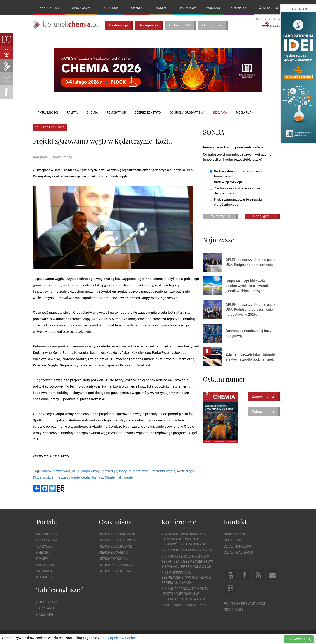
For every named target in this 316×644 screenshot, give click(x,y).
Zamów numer (263, 396)
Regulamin (233, 610)
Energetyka (49, 8)
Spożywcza (81, 8)
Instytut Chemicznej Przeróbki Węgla (147, 471)
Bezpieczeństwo (148, 112)
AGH (75, 471)
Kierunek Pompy (113, 559)
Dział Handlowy (239, 547)
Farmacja (188, 8)
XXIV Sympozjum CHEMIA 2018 (187, 550)
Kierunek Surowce (115, 547)
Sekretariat (235, 534)
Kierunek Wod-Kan (115, 571)
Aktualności (48, 112)
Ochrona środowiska (187, 112)
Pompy (161, 8)
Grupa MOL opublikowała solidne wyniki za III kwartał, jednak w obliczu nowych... (247, 286)
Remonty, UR (116, 112)
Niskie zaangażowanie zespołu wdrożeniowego (236, 202)
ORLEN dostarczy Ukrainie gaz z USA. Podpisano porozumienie (250, 262)
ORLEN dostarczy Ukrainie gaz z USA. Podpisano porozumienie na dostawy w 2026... (250, 310)
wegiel (128, 477)
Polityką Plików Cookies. (119, 638)
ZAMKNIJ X (298, 9)
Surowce (111, 8)
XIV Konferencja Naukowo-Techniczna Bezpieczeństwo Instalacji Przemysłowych (187, 561)
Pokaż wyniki (220, 216)
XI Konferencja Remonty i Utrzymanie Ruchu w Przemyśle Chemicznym (185, 539)
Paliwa (72, 112)
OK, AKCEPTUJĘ (300, 639)
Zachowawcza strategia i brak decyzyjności (235, 191)
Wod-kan (213, 8)
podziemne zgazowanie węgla (66, 477)
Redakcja (233, 540)
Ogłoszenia (47, 602)
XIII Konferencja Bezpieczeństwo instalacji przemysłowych (186, 578)
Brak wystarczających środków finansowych (236, 174)
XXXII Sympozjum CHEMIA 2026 (188, 605)
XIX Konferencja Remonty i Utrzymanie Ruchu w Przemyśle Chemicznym (186, 594)
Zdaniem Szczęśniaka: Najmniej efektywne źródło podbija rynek (250, 357)
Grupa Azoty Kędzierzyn (99, 471)
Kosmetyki (239, 8)
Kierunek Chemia (114, 552)
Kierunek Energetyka (118, 534)
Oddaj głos (261, 216)
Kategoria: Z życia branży (53, 157)
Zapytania (45, 608)
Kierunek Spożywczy (118, 540)
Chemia (137, 8)
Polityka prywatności (244, 604)
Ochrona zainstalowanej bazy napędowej (249, 333)
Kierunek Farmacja (116, 565)
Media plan (245, 112)
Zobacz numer (263, 412)
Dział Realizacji (238, 552)
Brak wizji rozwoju (226, 182)
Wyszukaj (268, 8)
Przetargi (45, 615)
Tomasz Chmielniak (107, 477)
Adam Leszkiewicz (56, 471)
